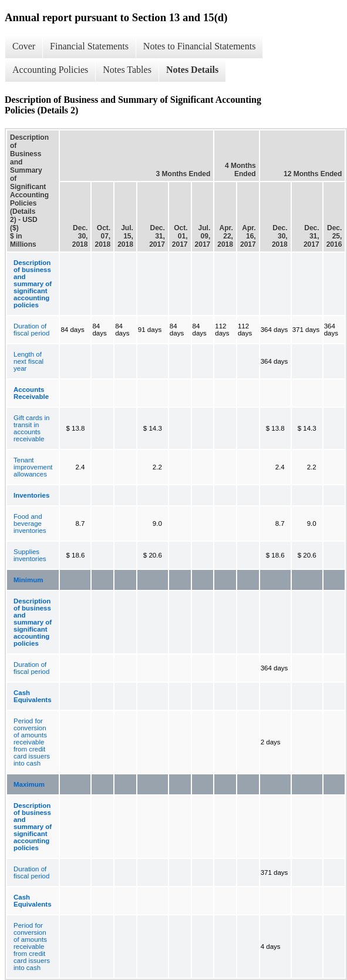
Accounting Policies (50, 70)
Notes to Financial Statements (200, 46)
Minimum (28, 580)
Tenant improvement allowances (33, 467)
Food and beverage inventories (30, 523)
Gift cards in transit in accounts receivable (31, 428)
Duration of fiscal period (31, 330)
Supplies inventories (30, 555)
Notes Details (192, 70)
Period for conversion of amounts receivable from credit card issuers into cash (32, 742)
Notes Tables (127, 70)
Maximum (29, 784)
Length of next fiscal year (28, 361)
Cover (24, 46)
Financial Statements (89, 46)
